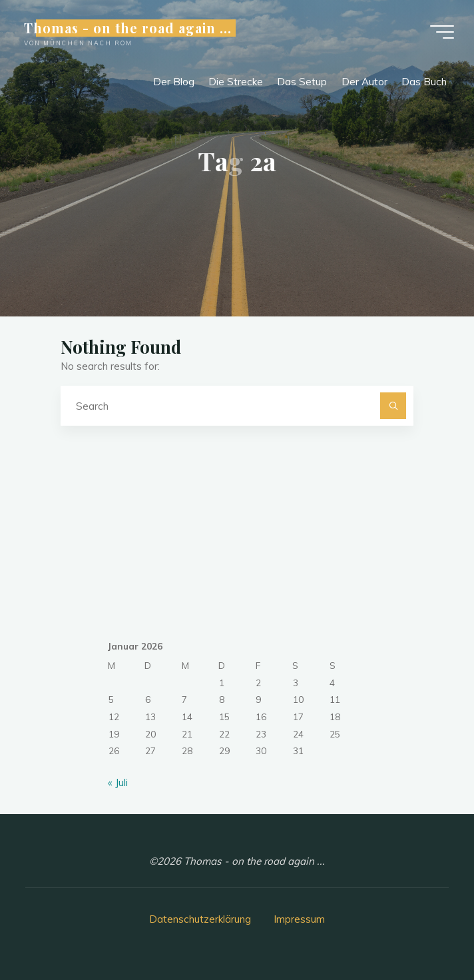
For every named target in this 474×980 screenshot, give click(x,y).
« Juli (118, 782)
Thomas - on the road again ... (128, 28)
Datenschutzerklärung (200, 919)
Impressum (299, 919)
